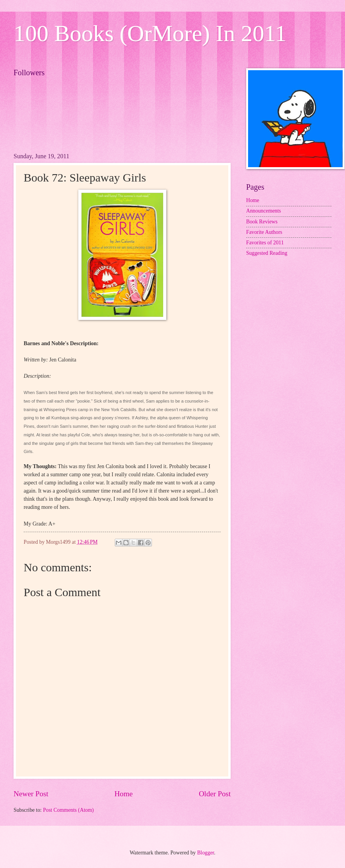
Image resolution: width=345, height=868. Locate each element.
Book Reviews (262, 222)
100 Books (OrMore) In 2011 (150, 33)
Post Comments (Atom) (68, 810)
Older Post (215, 794)
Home (123, 794)
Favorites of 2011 (265, 243)
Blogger (205, 853)
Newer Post (31, 794)
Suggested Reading (267, 253)
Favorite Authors (264, 232)
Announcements (264, 211)
